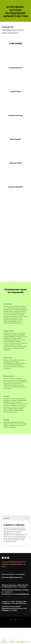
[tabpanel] (15, 533)
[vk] (3, 558)
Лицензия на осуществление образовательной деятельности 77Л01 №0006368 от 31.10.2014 (14, 609)
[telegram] (8, 558)
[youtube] (5, 558)
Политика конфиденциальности (12, 577)
